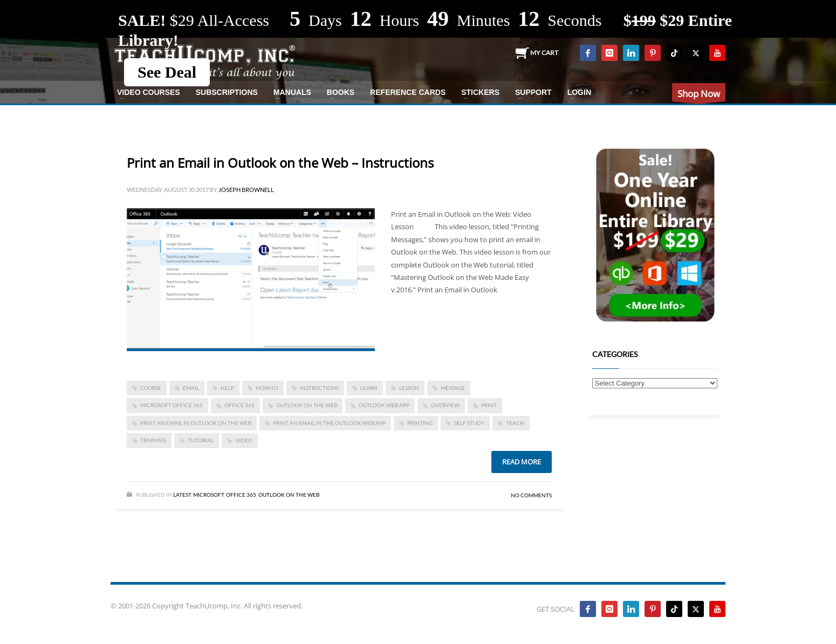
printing (420, 423)
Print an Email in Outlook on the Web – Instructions (280, 163)
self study (469, 423)
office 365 (239, 405)
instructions (319, 388)
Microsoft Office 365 (172, 405)
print (489, 405)
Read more (522, 462)
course (151, 388)
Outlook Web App (384, 405)
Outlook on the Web (307, 405)
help (227, 388)
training (153, 440)
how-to (267, 388)
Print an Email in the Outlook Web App (329, 423)
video (244, 440)
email (191, 388)
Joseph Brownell (246, 190)
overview (445, 405)
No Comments (531, 495)
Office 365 (241, 495)
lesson (409, 388)
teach (515, 423)
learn (369, 388)
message (453, 388)
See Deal (167, 72)
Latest (182, 495)
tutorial (201, 440)
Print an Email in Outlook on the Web (196, 423)
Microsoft (208, 495)
